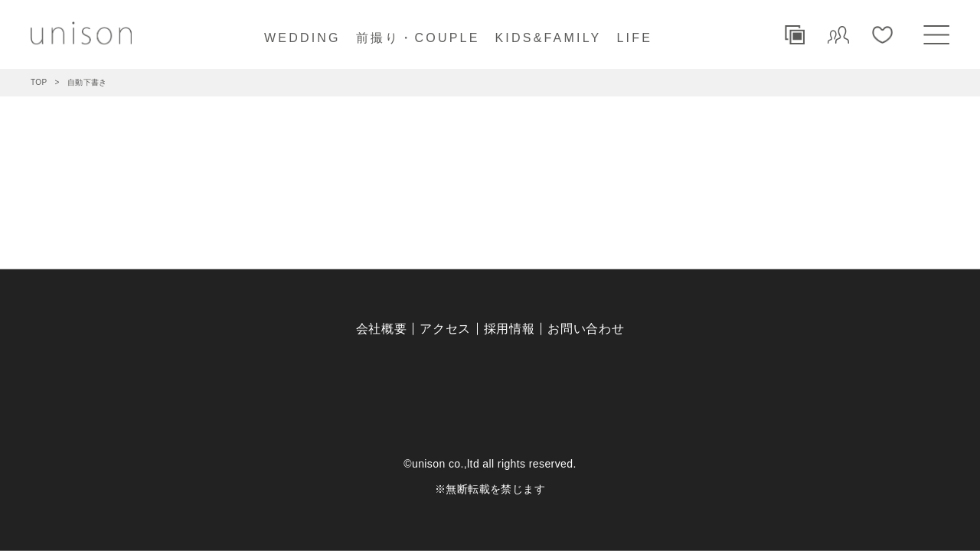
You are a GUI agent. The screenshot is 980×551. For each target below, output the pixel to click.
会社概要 (382, 329)
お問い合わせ (586, 329)
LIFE (634, 38)
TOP (39, 82)
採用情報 (510, 329)
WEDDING (302, 38)
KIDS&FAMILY (549, 38)
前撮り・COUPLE (418, 38)
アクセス (445, 329)
